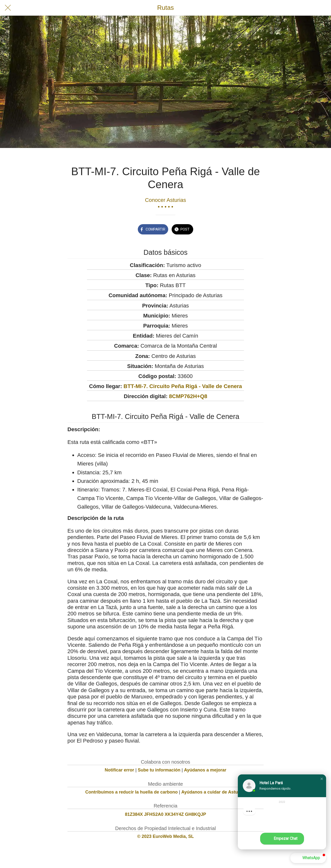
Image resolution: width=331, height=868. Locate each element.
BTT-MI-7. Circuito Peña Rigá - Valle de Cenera (183, 386)
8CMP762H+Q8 (188, 396)
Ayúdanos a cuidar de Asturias (214, 792)
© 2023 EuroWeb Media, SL (166, 836)
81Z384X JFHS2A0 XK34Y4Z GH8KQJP (165, 814)
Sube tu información (159, 770)
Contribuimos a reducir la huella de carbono (132, 792)
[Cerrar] (8, 8)
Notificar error (119, 770)
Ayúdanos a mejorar (205, 770)
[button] (322, 779)
